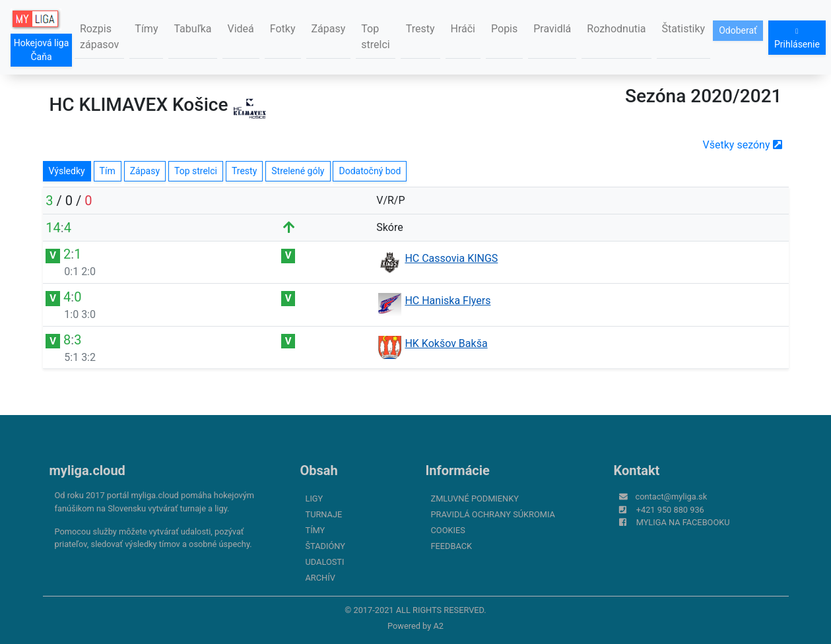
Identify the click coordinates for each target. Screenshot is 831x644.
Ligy (315, 499)
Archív (320, 578)
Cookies (448, 530)
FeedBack (452, 546)
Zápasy (329, 29)
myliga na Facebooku (683, 522)
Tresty (420, 29)
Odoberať (738, 30)
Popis (504, 29)
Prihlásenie (797, 39)
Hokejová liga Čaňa (42, 50)
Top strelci (375, 37)
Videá (241, 29)
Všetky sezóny (743, 145)
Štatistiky (684, 29)
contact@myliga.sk (672, 497)
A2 (438, 626)
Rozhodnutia (616, 29)
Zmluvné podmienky (475, 499)
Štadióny (325, 546)
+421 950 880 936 (670, 510)
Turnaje (324, 514)
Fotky (283, 29)
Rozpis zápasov (99, 37)
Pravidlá (552, 29)
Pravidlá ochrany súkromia (493, 514)
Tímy (146, 29)
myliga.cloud (87, 470)
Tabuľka (192, 29)
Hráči (463, 29)
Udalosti (325, 562)
